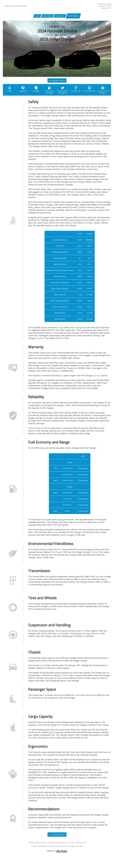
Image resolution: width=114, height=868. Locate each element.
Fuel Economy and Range (53, 94)
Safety (10, 93)
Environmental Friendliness (68, 94)
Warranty (24, 93)
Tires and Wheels (97, 93)
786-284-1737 (106, 8)
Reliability (39, 93)
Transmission (82, 93)
